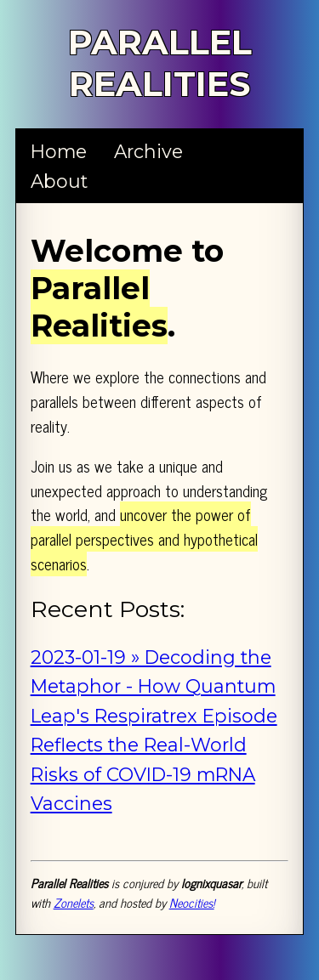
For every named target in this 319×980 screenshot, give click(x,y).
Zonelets (74, 903)
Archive (148, 151)
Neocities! (192, 903)
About (59, 181)
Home (59, 151)
